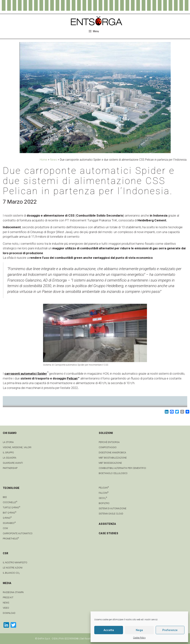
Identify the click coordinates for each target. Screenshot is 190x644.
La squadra (10, 458)
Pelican (72, 378)
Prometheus (11, 539)
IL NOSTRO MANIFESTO (15, 563)
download (9, 613)
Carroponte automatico (18, 533)
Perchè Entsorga (109, 442)
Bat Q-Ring (10, 513)
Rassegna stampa (13, 592)
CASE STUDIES (108, 533)
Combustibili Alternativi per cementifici (122, 468)
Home (43, 160)
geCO (103, 498)
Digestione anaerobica (112, 453)
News (54, 160)
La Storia (8, 442)
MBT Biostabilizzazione (113, 458)
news (6, 603)
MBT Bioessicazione (110, 463)
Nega (139, 630)
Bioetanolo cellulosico (113, 473)
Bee (5, 497)
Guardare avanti (13, 463)
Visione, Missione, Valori (17, 447)
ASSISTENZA (107, 524)
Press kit (8, 598)
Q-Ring (7, 518)
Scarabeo (9, 523)
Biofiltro (104, 503)
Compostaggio (108, 447)
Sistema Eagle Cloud (111, 514)
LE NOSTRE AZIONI (13, 568)
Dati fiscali (85, 639)
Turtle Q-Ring (12, 508)
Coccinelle (10, 502)
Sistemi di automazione (113, 508)
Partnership (10, 468)
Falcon (104, 493)
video (6, 608)
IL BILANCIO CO (11, 573)
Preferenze (170, 630)
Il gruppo (8, 453)
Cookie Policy (139, 638)
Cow (5, 528)
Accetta (109, 630)
